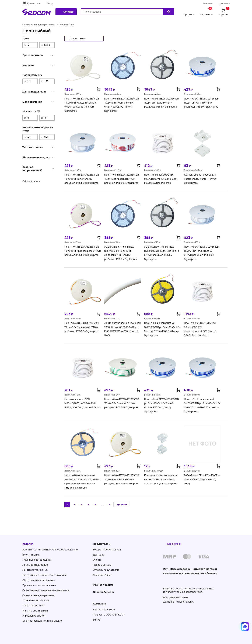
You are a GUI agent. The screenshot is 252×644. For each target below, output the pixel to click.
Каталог (66, 12)
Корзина (224, 12)
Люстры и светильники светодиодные (45, 575)
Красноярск (33, 3)
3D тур (51, 3)
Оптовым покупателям (106, 570)
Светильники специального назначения (46, 590)
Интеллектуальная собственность (183, 592)
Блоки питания (31, 555)
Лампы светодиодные (35, 565)
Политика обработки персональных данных (188, 589)
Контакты (208, 3)
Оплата (97, 560)
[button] (84, 39)
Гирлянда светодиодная (37, 560)
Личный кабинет (102, 575)
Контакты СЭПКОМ (104, 610)
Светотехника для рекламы (38, 24)
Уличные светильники (35, 611)
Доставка (225, 3)
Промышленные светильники (39, 585)
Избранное (206, 12)
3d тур (97, 620)
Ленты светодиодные (35, 570)
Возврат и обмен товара (107, 550)
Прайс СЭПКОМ (102, 565)
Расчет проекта (103, 585)
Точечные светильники (36, 600)
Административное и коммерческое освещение (50, 550)
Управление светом (34, 616)
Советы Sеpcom (103, 592)
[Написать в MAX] (245, 627)
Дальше (122, 504)
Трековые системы (33, 606)
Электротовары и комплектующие (42, 621)
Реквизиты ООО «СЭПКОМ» (109, 615)
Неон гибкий (67, 24)
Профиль (189, 15)
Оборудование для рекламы (39, 580)
